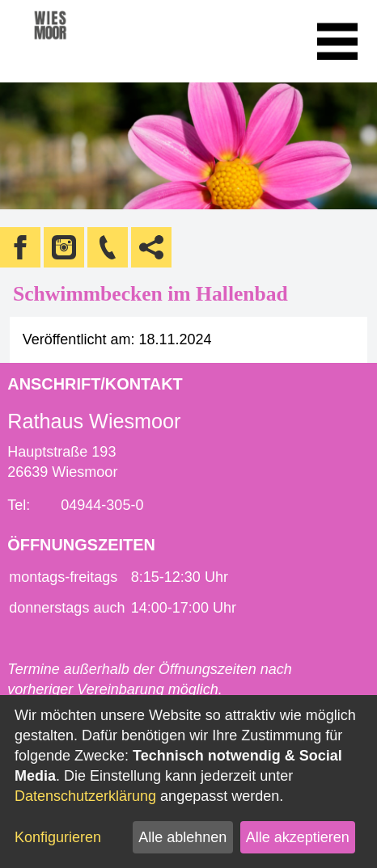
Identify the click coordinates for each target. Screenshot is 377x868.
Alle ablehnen (182, 837)
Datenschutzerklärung (85, 796)
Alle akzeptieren (298, 837)
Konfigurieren (58, 837)
